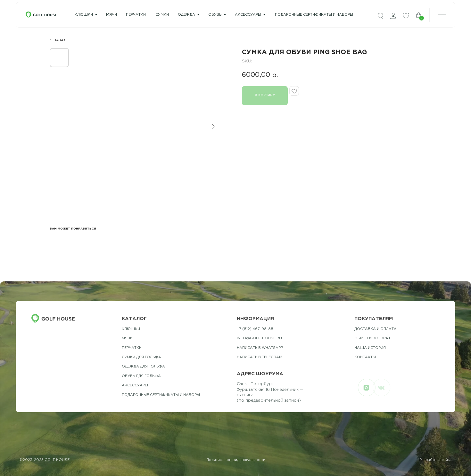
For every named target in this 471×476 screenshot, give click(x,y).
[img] (380, 16)
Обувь (215, 15)
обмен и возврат (372, 338)
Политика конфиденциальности (236, 460)
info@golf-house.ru (259, 338)
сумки (162, 15)
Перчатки (132, 348)
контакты (365, 357)
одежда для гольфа (143, 367)
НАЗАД (60, 40)
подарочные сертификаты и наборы (314, 15)
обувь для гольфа (141, 376)
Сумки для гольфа (141, 357)
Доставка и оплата (376, 329)
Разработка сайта (435, 460)
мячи (112, 15)
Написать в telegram (260, 357)
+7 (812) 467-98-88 (255, 329)
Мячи (127, 338)
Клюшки (84, 15)
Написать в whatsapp (260, 348)
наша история (370, 348)
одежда (186, 15)
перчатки (136, 15)
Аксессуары (248, 15)
